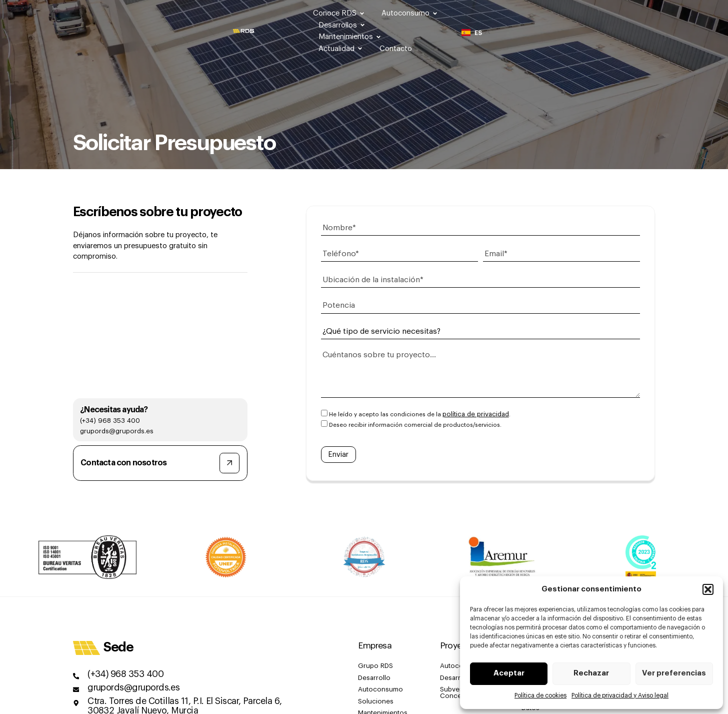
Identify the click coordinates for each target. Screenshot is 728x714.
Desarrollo (372, 668)
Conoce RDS (325, 13)
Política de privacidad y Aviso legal (620, 695)
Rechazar (591, 674)
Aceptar (509, 674)
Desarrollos (464, 13)
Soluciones (374, 689)
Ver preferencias (674, 674)
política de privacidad (474, 407)
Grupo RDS (374, 657)
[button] (708, 589)
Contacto (659, 13)
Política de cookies (540, 695)
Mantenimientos (535, 13)
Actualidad (605, 13)
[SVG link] (40, 13)
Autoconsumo (396, 13)
